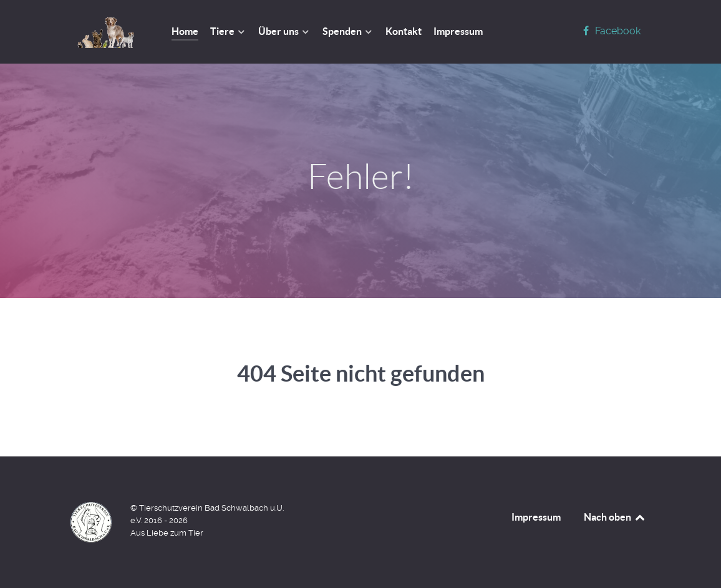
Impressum (536, 517)
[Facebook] (610, 31)
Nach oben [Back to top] (615, 517)
